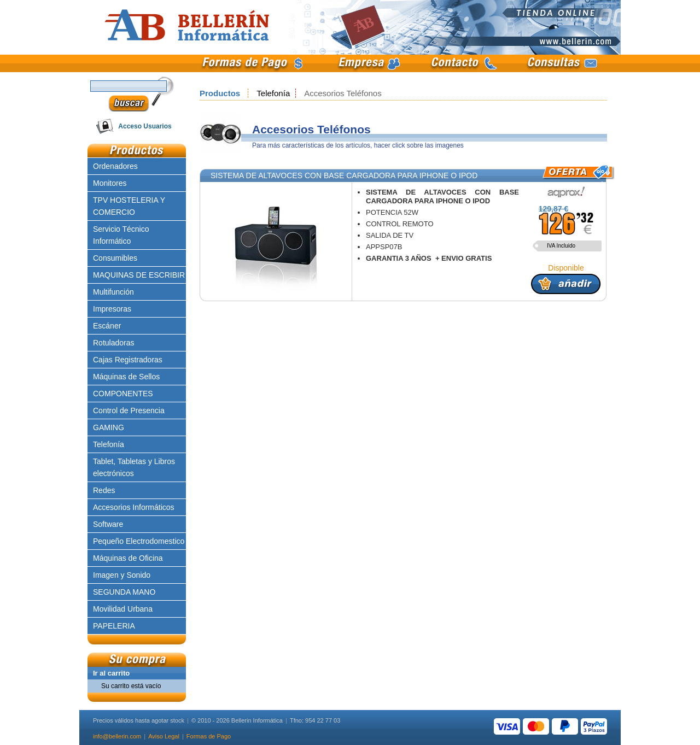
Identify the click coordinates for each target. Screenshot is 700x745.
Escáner (107, 326)
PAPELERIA (114, 626)
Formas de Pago (209, 736)
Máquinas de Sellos (126, 377)
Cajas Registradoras (128, 360)
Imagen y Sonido (122, 575)
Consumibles (115, 258)
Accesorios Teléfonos (343, 93)
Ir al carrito (111, 673)
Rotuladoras (114, 343)
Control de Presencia (129, 410)
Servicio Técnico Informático (121, 235)
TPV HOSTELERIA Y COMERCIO (129, 206)
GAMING (109, 427)
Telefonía (273, 93)
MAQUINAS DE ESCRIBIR (139, 275)
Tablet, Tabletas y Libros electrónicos (134, 467)
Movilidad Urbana (123, 609)
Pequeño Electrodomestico (139, 541)
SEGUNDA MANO (124, 592)
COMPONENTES (123, 394)
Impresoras (112, 309)
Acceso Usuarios (145, 126)
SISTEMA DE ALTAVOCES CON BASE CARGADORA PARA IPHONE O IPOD (344, 175)
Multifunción (113, 292)
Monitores (110, 183)
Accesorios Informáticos (134, 507)
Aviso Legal (164, 736)
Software (108, 524)
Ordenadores (115, 166)
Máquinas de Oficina (128, 558)
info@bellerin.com (117, 736)
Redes (104, 490)
